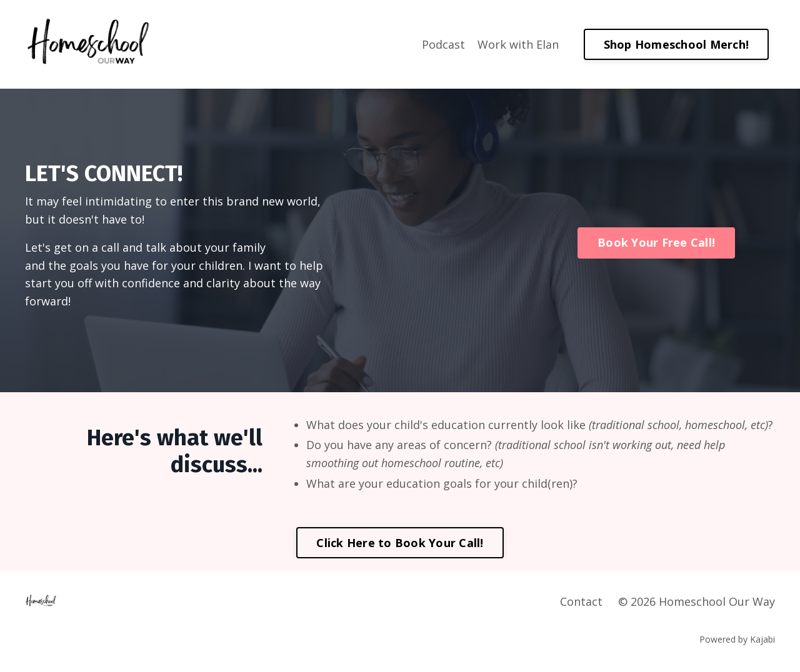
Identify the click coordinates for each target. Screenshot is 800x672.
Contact (581, 601)
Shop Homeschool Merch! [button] (677, 44)
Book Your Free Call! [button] (656, 242)
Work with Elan (518, 44)
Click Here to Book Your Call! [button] (400, 543)
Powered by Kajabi (737, 639)
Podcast (443, 44)
